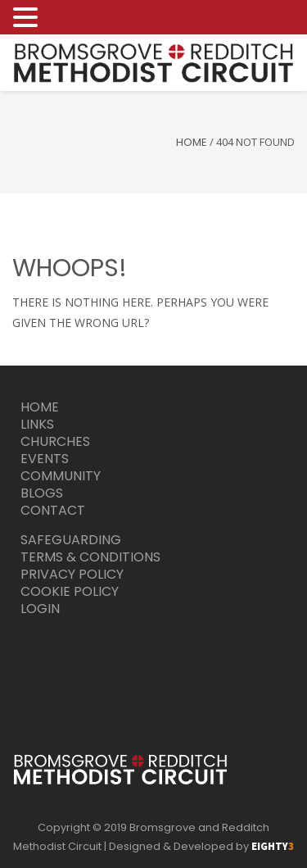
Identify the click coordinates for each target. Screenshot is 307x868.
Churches (55, 441)
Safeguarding (71, 540)
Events (45, 459)
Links (37, 424)
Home (192, 142)
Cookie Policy (70, 591)
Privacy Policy (72, 574)
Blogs (42, 493)
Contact (53, 510)
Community (61, 476)
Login (40, 609)
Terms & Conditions (90, 557)
